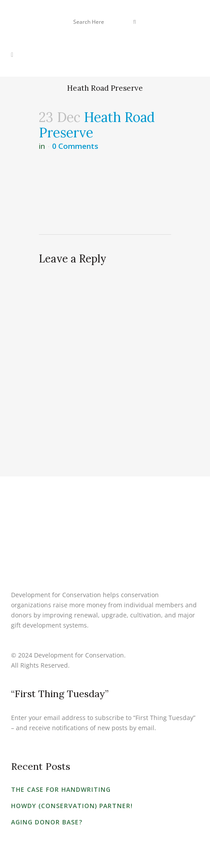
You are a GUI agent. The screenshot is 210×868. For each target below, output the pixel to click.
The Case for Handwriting (61, 789)
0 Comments (75, 146)
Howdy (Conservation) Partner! (72, 806)
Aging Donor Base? (47, 822)
